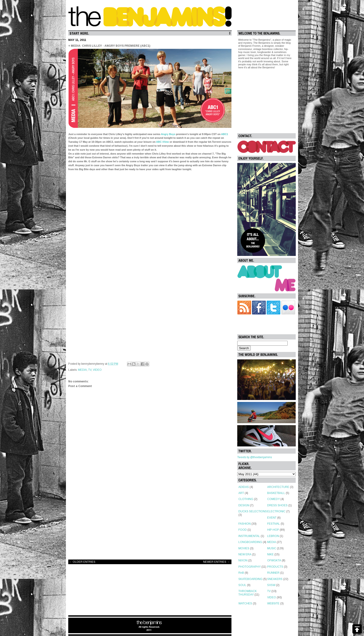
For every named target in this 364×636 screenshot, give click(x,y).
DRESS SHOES (277, 505)
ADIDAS (244, 487)
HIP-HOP (273, 530)
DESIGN (244, 505)
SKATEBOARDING (250, 579)
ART (241, 493)
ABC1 (225, 134)
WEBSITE (273, 603)
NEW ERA (245, 554)
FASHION (245, 524)
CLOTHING (246, 499)
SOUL (242, 585)
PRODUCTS (275, 567)
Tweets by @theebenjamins (255, 457)
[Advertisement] (150, 519)
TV (90, 370)
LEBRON (273, 536)
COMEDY (273, 499)
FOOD (243, 530)
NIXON (243, 560)
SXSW (271, 585)
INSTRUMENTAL (249, 536)
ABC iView (163, 142)
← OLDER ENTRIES (82, 562)
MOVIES (244, 548)
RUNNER (273, 573)
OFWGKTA (274, 560)
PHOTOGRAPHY (250, 567)
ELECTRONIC (276, 511)
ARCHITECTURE (278, 487)
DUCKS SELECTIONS (253, 511)
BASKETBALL (276, 493)
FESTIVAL (274, 524)
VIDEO (97, 370)
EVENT (272, 518)
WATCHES (245, 603)
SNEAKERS (275, 579)
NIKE (270, 554)
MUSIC (272, 548)
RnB (241, 573)
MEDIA (82, 370)
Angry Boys (168, 134)
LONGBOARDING (250, 542)
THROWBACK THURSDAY (248, 593)
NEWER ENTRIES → (216, 562)
